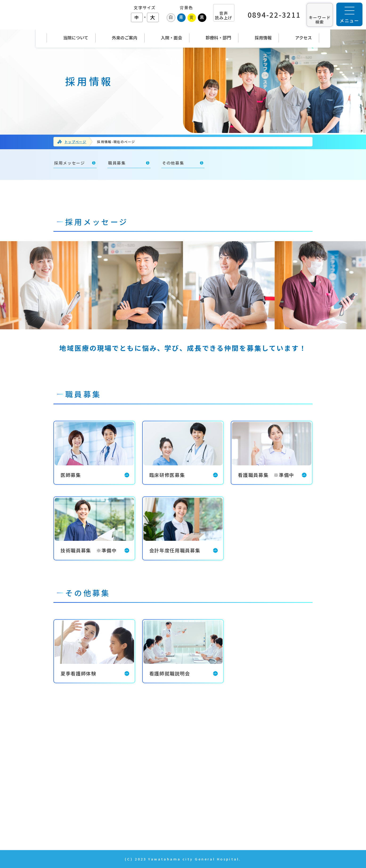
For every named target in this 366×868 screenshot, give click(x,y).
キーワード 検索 (320, 20)
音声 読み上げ (224, 15)
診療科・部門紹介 (163, 816)
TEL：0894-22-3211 (65, 789)
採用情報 (253, 776)
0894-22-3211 (274, 15)
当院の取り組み (260, 763)
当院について (158, 776)
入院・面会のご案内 (165, 802)
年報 (248, 802)
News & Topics (162, 829)
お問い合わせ (257, 789)
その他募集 (173, 163)
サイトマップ (257, 829)
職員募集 (117, 163)
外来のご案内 (159, 789)
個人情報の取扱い (262, 816)
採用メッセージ (70, 163)
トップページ (75, 142)
